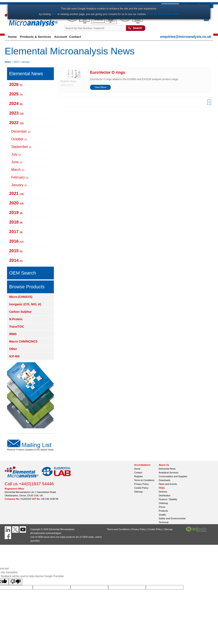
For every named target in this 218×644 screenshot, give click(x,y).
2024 (16, 103)
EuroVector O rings (108, 72)
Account (61, 37)
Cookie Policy (141, 488)
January (25, 62)
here (54, 14)
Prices (162, 507)
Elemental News (167, 469)
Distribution (164, 495)
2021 (16, 193)
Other (13, 349)
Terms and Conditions (118, 529)
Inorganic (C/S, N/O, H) (25, 304)
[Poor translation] (16, 582)
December (21, 131)
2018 (16, 222)
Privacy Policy (141, 484)
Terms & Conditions (144, 480)
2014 (16, 260)
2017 (16, 232)
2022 (16, 62)
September (21, 147)
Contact (75, 37)
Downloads (164, 480)
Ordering (163, 503)
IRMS (13, 334)
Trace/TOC (17, 327)
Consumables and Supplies (173, 476)
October (19, 139)
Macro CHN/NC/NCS (23, 341)
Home (12, 37)
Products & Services (36, 37)
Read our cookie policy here (163, 14)
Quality (162, 515)
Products (163, 511)
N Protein (16, 319)
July (16, 154)
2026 (16, 84)
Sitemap (138, 492)
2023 (16, 113)
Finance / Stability (168, 499)
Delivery (163, 492)
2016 (16, 241)
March (18, 170)
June (17, 162)
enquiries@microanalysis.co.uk (186, 37)
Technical (163, 522)
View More (100, 87)
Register (138, 476)
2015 (16, 251)
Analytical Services (168, 473)
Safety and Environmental (172, 518)
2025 (16, 94)
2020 (16, 203)
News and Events (168, 484)
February (20, 177)
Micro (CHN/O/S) (21, 297)
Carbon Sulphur (20, 312)
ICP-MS (14, 356)
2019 (16, 212)
